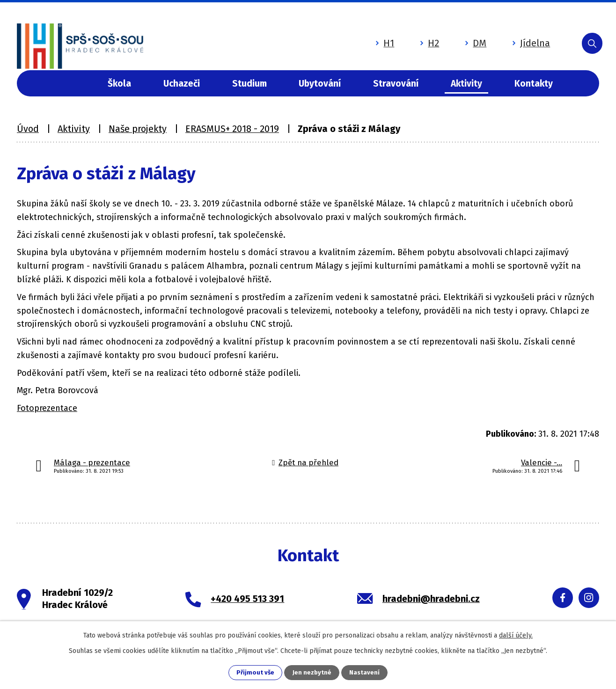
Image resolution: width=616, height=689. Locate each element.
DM (444, 39)
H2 (398, 39)
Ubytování (320, 84)
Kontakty (534, 84)
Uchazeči (182, 84)
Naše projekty (138, 129)
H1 (353, 39)
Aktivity (466, 84)
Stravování (396, 84)
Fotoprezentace (47, 408)
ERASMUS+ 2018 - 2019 (232, 129)
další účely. (516, 634)
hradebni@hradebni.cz (431, 599)
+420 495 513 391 (247, 599)
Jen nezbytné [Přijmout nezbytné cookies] (312, 672)
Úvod (69, 84)
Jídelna (499, 39)
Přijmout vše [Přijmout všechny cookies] (255, 672)
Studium (249, 84)
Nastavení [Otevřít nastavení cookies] (365, 672)
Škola (119, 84)
